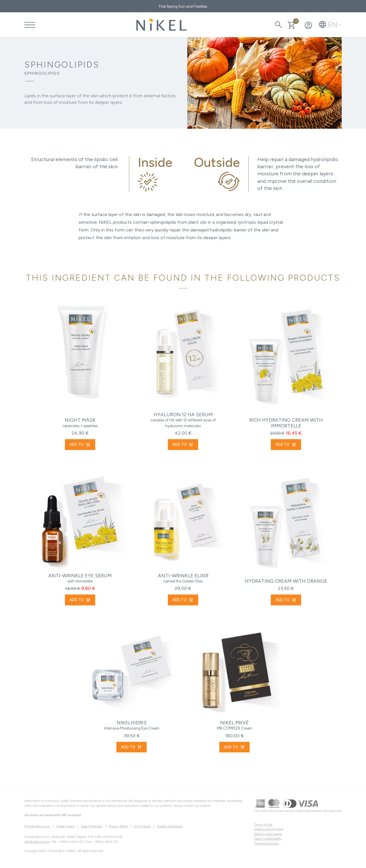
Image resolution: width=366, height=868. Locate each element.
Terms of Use (263, 825)
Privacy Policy (118, 826)
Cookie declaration (170, 826)
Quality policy (66, 826)
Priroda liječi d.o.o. (37, 826)
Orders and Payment (269, 829)
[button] (330, 25)
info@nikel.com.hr (37, 842)
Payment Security (266, 843)
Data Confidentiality (268, 839)
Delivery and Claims (268, 834)
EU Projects (142, 826)
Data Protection (92, 826)
